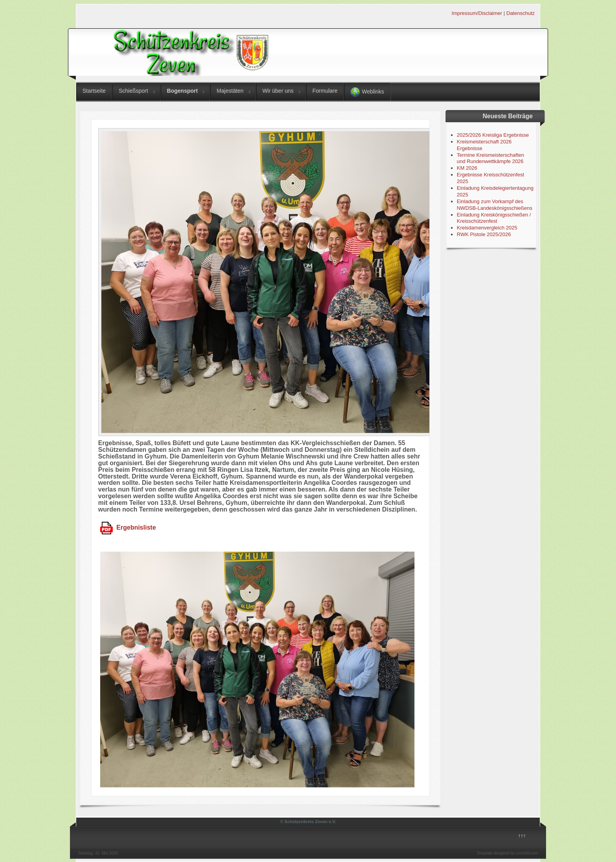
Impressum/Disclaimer (477, 13)
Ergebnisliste (128, 527)
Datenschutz (521, 13)
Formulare (325, 91)
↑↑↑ (522, 835)
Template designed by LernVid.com (507, 853)
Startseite (94, 91)
